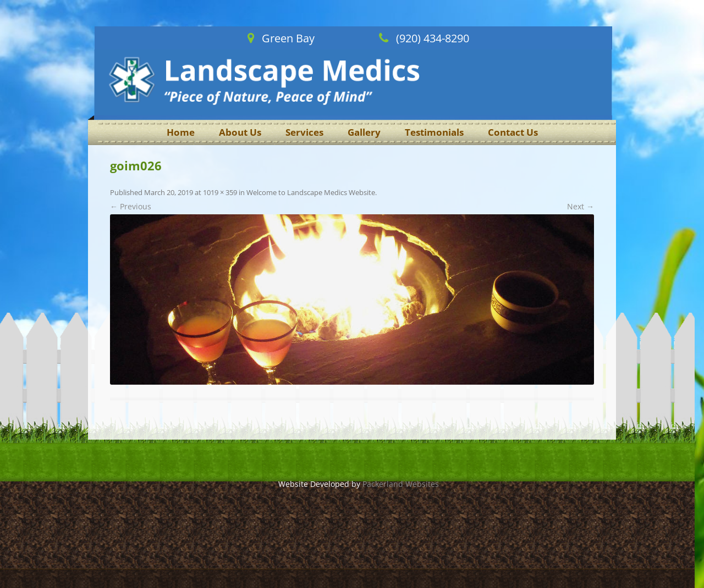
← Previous (131, 206)
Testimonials (434, 132)
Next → (581, 206)
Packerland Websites (401, 484)
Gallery (364, 132)
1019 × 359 (220, 192)
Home (181, 132)
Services (304, 132)
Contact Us (513, 132)
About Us (240, 132)
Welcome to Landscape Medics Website (311, 192)
